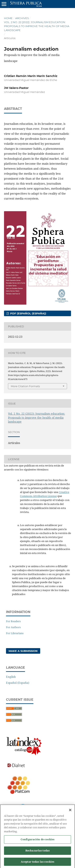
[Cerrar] (70, 812)
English (11, 677)
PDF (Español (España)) (28, 313)
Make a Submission (23, 651)
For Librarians (15, 633)
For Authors (13, 627)
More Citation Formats (25, 386)
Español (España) (18, 683)
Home (8, 18)
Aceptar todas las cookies (37, 863)
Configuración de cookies (37, 841)
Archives (22, 18)
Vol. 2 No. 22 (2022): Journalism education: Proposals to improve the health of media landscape (37, 26)
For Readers (13, 621)
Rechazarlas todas (37, 852)
